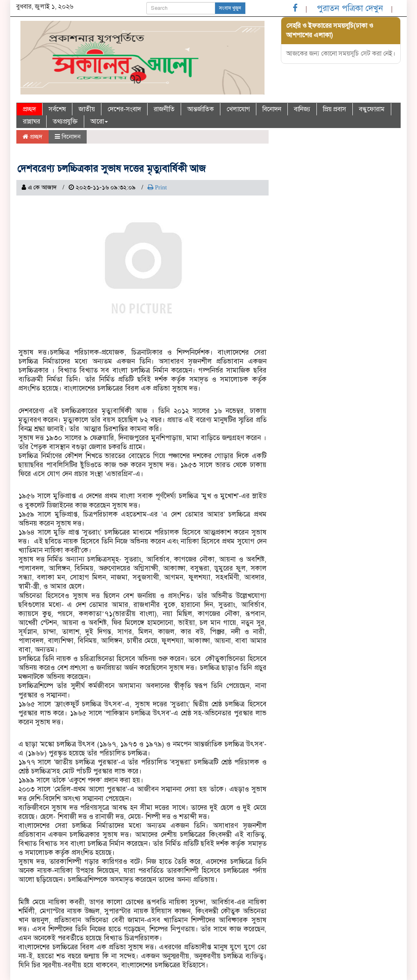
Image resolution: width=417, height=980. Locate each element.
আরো (99, 121)
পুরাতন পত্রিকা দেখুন (350, 8)
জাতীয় (87, 109)
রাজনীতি (164, 109)
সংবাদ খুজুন (230, 8)
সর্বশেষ (57, 109)
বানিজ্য (302, 109)
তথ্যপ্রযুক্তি (65, 121)
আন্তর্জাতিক (201, 109)
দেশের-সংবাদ (124, 109)
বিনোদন (272, 109)
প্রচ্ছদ (29, 109)
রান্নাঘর (31, 121)
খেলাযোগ (238, 109)
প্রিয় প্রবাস (335, 109)
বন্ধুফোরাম (372, 109)
